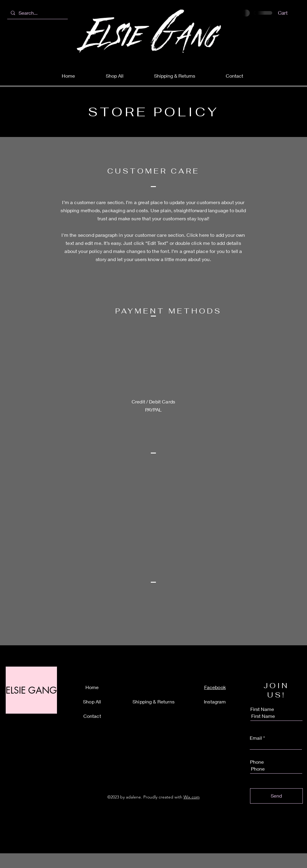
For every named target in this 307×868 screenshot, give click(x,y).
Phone (257, 762)
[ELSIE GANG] (31, 690)
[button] (286, 13)
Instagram (215, 702)
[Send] (276, 796)
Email (256, 738)
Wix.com (192, 797)
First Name (262, 709)
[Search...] (39, 13)
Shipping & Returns (153, 702)
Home (92, 687)
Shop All (92, 702)
